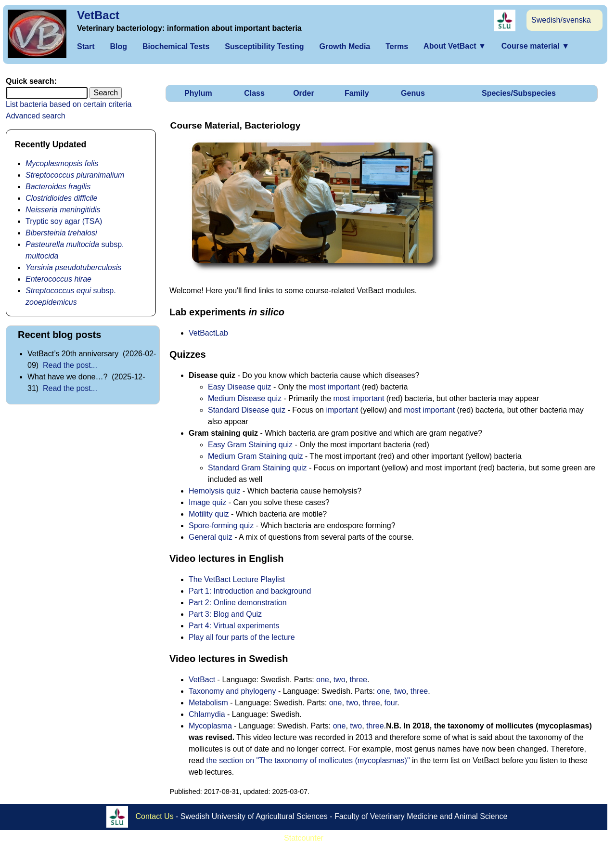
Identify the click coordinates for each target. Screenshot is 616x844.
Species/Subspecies (519, 93)
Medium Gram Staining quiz (255, 456)
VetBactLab (208, 333)
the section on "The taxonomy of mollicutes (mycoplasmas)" (308, 760)
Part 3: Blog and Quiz (225, 614)
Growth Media (345, 46)
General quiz (211, 537)
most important (334, 387)
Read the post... (70, 365)
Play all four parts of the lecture (242, 637)
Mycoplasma (210, 726)
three (358, 680)
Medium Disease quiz (245, 398)
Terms (397, 46)
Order (304, 93)
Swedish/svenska (561, 20)
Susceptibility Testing (264, 46)
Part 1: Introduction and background (250, 591)
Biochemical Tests (176, 46)
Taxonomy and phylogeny (232, 691)
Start (86, 46)
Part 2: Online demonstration (238, 603)
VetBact (98, 15)
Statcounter (304, 838)
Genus (413, 93)
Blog (118, 46)
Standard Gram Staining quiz (257, 468)
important (342, 410)
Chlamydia (207, 714)
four (391, 703)
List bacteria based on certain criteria (69, 104)
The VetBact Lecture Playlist (237, 579)
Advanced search (36, 116)
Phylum (198, 93)
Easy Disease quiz (240, 387)
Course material (535, 46)
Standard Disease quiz (247, 410)
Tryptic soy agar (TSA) (64, 221)
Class (254, 93)
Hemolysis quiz (215, 491)
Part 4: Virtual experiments (234, 626)
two (340, 680)
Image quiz (207, 502)
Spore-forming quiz (221, 526)
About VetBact (455, 46)
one (323, 680)
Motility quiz (209, 514)
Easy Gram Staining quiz (250, 445)
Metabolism (208, 703)
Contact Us (155, 816)
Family (357, 93)
